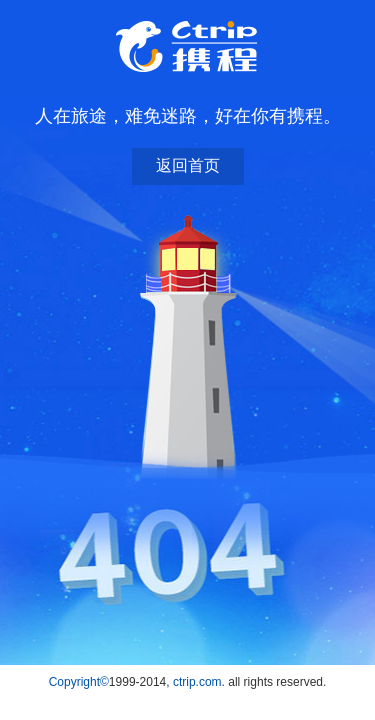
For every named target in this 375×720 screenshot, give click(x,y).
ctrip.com (197, 682)
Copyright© (79, 682)
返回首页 (188, 165)
